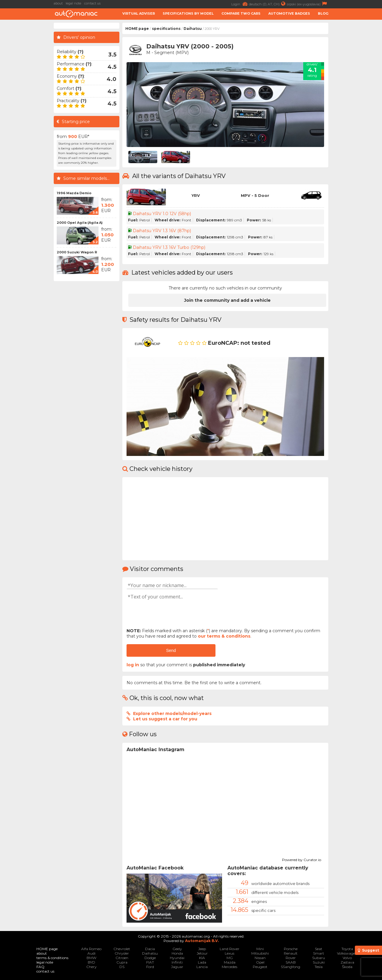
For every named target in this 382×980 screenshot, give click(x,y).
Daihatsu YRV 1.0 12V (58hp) (162, 214)
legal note (73, 3)
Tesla (319, 967)
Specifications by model (188, 13)
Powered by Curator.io (302, 859)
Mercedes (229, 967)
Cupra (122, 962)
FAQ (40, 967)
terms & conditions (52, 958)
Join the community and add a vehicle (227, 300)
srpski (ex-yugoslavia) (308, 4)
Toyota (347, 949)
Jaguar (177, 967)
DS (122, 967)
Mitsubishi (260, 953)
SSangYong (291, 967)
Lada (202, 962)
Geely (177, 949)
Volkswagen (347, 953)
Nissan (260, 958)
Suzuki (319, 962)
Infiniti (177, 962)
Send (171, 650)
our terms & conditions (224, 636)
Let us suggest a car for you (165, 719)
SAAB (291, 962)
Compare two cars (241, 13)
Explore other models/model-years (172, 713)
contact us (92, 3)
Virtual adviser (139, 13)
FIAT (150, 962)
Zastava (347, 962)
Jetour (202, 953)
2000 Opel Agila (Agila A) (80, 223)
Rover (291, 958)
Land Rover (229, 949)
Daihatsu (193, 29)
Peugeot (260, 967)
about (58, 3)
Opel (260, 962)
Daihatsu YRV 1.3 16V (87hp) (162, 231)
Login (240, 4)
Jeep (202, 949)
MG (230, 958)
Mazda (230, 962)
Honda (177, 953)
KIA (202, 958)
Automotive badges (289, 13)
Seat (319, 949)
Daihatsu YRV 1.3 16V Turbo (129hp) (169, 247)
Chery (91, 967)
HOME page (137, 29)
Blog (323, 13)
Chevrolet (122, 949)
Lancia (202, 967)
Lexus (229, 953)
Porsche (291, 949)
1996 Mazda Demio (74, 193)
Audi (91, 953)
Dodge (150, 958)
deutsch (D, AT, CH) (268, 4)
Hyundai (177, 958)
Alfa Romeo (91, 949)
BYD (91, 962)
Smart (319, 953)
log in (133, 665)
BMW (91, 958)
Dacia (150, 949)
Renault (291, 953)
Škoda (347, 967)
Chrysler (122, 953)
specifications (166, 29)
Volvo (347, 958)
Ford (150, 967)
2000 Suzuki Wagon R (77, 252)
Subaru (319, 958)
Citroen (122, 958)
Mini (260, 949)
